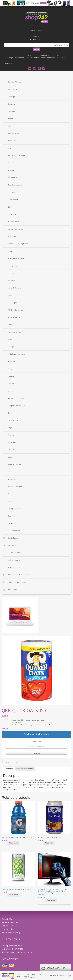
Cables (10, 523)
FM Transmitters (14, 531)
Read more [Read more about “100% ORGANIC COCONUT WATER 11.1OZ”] (13, 895)
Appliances (12, 236)
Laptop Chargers (14, 509)
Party (10, 369)
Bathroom (12, 501)
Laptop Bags (13, 266)
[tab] (9, 769)
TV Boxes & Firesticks (16, 398)
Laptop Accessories (15, 229)
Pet (9, 126)
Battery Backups (14, 178)
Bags (10, 428)
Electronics (20, 58)
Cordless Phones (14, 82)
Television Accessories (16, 156)
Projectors (12, 442)
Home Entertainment (16, 259)
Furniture (11, 376)
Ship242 (36, 36)
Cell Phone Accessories (17, 354)
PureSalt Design (65, 976)
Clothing (11, 384)
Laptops (11, 347)
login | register (37, 31)
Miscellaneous (13, 200)
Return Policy (8, 926)
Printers (11, 435)
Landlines (11, 111)
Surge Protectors (14, 465)
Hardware (11, 281)
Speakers (11, 104)
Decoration (12, 163)
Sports (10, 457)
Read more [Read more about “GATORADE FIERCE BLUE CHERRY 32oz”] (13, 843)
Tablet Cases (13, 119)
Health (10, 251)
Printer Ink (12, 494)
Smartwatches (13, 134)
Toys (10, 413)
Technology (8, 58)
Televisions (12, 479)
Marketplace (10, 64)
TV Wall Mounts (14, 222)
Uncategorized (16, 762)
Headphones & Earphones (18, 244)
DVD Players (13, 303)
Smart (10, 516)
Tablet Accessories (15, 185)
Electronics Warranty (11, 933)
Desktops (11, 97)
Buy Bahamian (13, 538)
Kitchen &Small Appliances (48, 57)
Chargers (11, 273)
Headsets (11, 362)
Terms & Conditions (10, 922)
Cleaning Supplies (15, 553)
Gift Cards (12, 214)
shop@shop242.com (13, 946)
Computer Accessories (17, 406)
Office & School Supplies (17, 582)
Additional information (24, 769)
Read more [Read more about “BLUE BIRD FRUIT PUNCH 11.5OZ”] (49, 843)
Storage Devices (14, 317)
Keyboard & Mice (14, 332)
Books (10, 472)
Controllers (12, 192)
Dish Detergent (14, 560)
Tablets (11, 170)
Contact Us (11, 940)
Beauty (11, 325)
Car (9, 207)
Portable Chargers (15, 487)
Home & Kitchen (14, 568)
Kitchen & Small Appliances (18, 575)
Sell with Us (7, 919)
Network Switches (15, 288)
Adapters (11, 141)
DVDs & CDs (13, 420)
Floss (10, 339)
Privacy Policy (8, 929)
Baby (10, 295)
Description (9, 769)
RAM (10, 148)
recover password (36, 33)
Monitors (11, 391)
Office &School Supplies (33, 57)
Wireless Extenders (15, 310)
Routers (11, 450)
